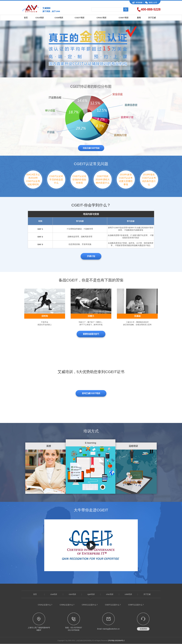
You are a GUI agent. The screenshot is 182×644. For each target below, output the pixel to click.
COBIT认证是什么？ (136, 605)
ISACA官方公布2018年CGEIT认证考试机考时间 (33, 180)
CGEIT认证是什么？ (113, 605)
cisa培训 (54, 594)
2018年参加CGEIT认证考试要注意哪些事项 (126, 180)
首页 (26, 18)
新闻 (139, 18)
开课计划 (91, 256)
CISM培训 (59, 18)
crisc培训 (110, 594)
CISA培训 (40, 18)
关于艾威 (152, 18)
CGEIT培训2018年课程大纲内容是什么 (103, 180)
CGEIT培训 (79, 18)
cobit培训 (128, 594)
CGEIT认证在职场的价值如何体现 (79, 180)
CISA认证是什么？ (45, 605)
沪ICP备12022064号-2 (116, 641)
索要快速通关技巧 (91, 334)
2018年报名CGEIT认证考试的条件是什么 (149, 180)
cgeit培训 (91, 594)
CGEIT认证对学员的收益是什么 (56, 180)
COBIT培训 (124, 18)
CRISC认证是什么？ (90, 605)
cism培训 (72, 594)
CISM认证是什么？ (67, 605)
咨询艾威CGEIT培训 (91, 393)
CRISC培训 (101, 18)
